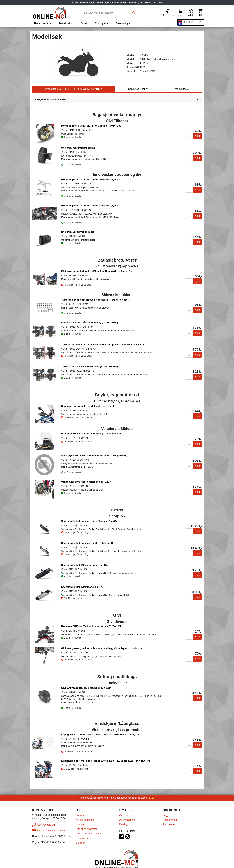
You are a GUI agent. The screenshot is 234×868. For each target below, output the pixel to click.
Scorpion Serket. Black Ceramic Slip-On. (85, 565)
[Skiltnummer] (190, 22)
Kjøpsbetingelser (85, 820)
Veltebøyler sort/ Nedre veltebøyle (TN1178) (86, 482)
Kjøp (197, 136)
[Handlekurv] (201, 13)
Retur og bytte (83, 838)
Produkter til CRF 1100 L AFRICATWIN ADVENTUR (73, 89)
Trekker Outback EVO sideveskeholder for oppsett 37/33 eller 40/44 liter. (103, 345)
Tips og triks (102, 23)
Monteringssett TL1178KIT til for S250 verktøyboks (91, 180)
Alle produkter (43, 23)
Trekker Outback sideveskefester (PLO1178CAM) (89, 367)
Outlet (84, 23)
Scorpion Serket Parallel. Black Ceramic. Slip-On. (90, 521)
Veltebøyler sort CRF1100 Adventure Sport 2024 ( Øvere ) (94, 456)
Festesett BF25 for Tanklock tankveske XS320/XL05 (91, 626)
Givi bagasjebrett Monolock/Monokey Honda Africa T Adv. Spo (97, 271)
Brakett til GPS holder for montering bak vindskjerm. (92, 434)
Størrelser (81, 843)
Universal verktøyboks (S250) (78, 232)
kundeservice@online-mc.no (49, 830)
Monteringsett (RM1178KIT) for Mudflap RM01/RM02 (91, 126)
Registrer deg (170, 820)
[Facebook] (121, 838)
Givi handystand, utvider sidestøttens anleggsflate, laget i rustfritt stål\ (102, 648)
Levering (80, 824)
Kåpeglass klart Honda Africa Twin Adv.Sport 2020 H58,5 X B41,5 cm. (101, 735)
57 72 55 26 (44, 825)
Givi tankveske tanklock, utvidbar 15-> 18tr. (86, 688)
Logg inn (168, 815)
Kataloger (125, 824)
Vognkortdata (181, 89)
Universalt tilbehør (138, 89)
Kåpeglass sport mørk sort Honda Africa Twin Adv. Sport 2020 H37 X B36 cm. (106, 761)
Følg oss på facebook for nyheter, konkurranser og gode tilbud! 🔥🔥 (117, 798)
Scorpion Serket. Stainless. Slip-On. (82, 587)
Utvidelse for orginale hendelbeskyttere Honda (88, 406)
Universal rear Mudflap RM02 (78, 148)
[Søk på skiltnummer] (201, 22)
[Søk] (134, 13)
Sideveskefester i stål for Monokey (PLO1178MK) (90, 323)
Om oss (124, 815)
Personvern (169, 824)
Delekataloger (123, 23)
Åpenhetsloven (127, 820)
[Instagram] (128, 838)
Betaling (80, 815)
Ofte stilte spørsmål (86, 829)
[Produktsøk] (106, 13)
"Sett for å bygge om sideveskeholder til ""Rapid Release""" (96, 300)
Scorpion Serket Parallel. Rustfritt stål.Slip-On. (88, 543)
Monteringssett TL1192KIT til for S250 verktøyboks (91, 206)
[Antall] (189, 136)
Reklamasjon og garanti (89, 834)
